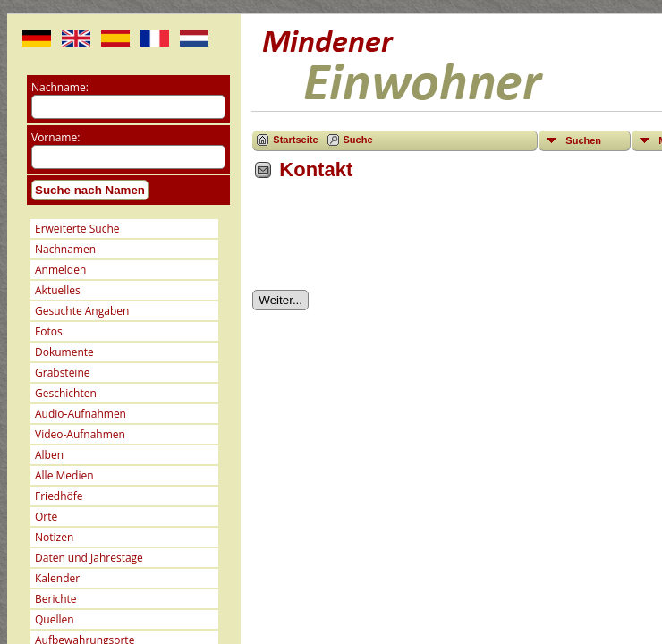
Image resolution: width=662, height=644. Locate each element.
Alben (49, 455)
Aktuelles (58, 290)
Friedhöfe (59, 496)
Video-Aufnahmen (80, 434)
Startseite (295, 140)
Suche (358, 140)
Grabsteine (63, 373)
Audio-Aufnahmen (81, 414)
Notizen (54, 537)
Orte (46, 517)
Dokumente (64, 352)
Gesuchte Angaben (82, 311)
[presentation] (388, 241)
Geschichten (66, 393)
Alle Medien (64, 475)
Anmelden (60, 270)
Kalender (57, 578)
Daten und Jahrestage (89, 558)
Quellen (55, 619)
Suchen (583, 140)
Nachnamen (65, 249)
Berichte (56, 599)
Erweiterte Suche (77, 229)
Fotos (49, 331)
